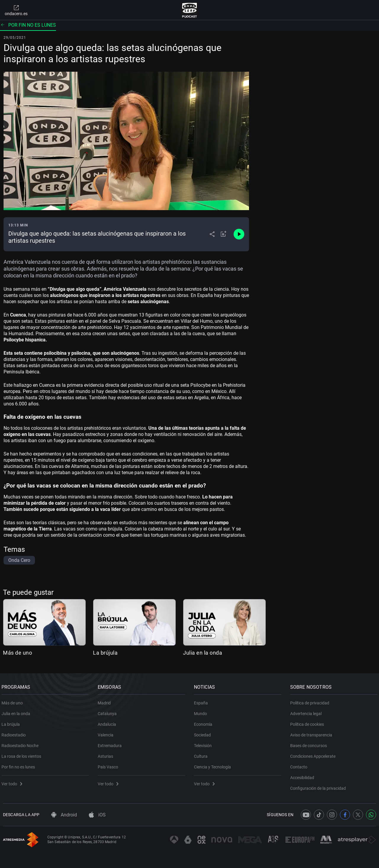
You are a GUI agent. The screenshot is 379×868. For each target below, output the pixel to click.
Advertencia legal (307, 712)
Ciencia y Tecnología (214, 765)
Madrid (106, 701)
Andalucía (108, 722)
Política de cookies (309, 722)
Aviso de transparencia (313, 733)
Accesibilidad (304, 776)
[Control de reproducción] (239, 234)
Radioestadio (15, 733)
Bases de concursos (310, 744)
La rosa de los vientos (23, 754)
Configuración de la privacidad (319, 786)
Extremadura (111, 744)
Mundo (202, 712)
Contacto (300, 765)
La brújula (105, 653)
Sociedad (204, 733)
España (202, 701)
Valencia (107, 733)
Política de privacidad (311, 701)
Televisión (204, 744)
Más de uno (17, 653)
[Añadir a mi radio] (224, 234)
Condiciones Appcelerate (314, 754)
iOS (97, 815)
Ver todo (13, 782)
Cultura (202, 754)
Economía (205, 722)
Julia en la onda (203, 653)
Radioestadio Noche (21, 744)
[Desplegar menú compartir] (212, 234)
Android (64, 815)
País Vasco (109, 765)
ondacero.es (16, 10)
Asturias (107, 754)
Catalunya (109, 712)
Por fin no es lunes (28, 25)
